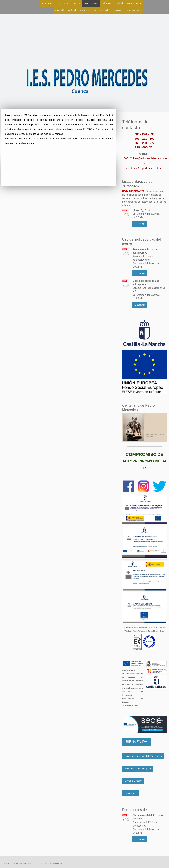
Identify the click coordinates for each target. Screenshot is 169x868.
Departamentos (134, 3)
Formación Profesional (65, 10)
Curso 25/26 (62, 3)
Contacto (76, 3)
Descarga (140, 224)
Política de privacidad (22, 864)
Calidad (119, 3)
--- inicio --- (47, 3)
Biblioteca (107, 3)
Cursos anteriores (133, 10)
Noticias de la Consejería (138, 769)
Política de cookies (41, 864)
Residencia (130, 793)
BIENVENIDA (136, 742)
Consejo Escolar (133, 781)
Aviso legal (7, 864)
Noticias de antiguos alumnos (107, 10)
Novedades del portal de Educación (143, 756)
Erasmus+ (85, 10)
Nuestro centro (91, 3)
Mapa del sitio (56, 864)
